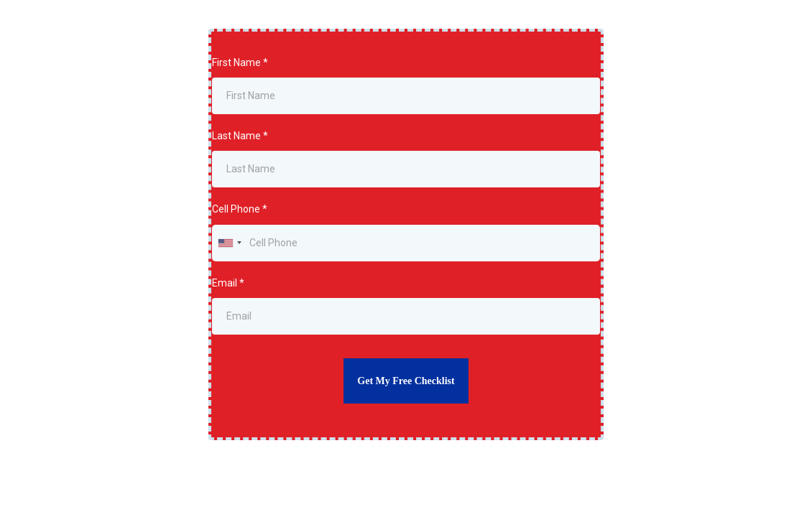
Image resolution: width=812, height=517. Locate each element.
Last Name (240, 136)
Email (228, 283)
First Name (240, 62)
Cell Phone (240, 209)
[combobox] (229, 243)
